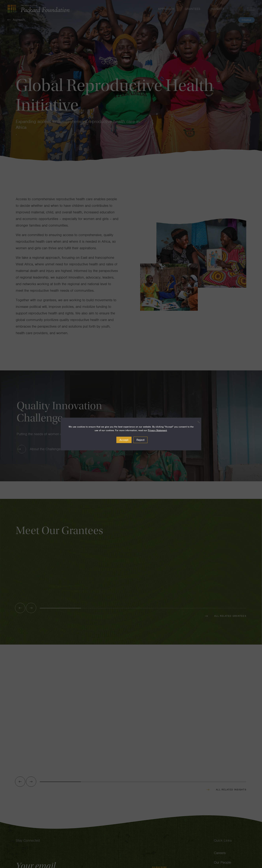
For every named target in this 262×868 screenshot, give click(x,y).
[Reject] (197, 422)
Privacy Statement (157, 430)
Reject (141, 440)
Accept (124, 440)
